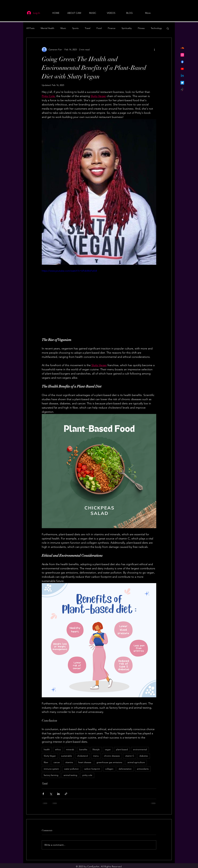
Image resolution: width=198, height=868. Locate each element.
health (47, 749)
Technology (156, 28)
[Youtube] (182, 69)
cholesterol (83, 756)
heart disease (85, 762)
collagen (109, 769)
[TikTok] (182, 90)
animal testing (70, 775)
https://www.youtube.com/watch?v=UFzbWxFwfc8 (69, 271)
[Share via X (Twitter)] (51, 794)
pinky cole (87, 775)
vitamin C (130, 756)
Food (99, 28)
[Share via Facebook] (43, 794)
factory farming (51, 775)
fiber (46, 762)
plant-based (122, 749)
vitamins (69, 762)
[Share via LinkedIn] (58, 794)
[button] (168, 28)
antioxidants (143, 769)
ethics (58, 749)
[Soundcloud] (182, 48)
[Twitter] (182, 83)
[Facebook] (182, 62)
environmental (140, 749)
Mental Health (47, 28)
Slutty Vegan (50, 756)
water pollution (71, 769)
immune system (51, 769)
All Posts (30, 28)
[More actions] (154, 50)
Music (63, 28)
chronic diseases (112, 756)
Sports (75, 28)
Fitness (141, 28)
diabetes (144, 756)
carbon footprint (92, 769)
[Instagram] (182, 55)
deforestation (125, 769)
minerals (70, 749)
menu (96, 756)
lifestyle (96, 749)
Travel (88, 28)
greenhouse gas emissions (109, 762)
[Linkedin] (182, 76)
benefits (83, 749)
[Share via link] (66, 794)
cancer (57, 762)
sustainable (67, 756)
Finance (112, 28)
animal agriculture (136, 762)
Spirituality (127, 28)
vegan (108, 749)
